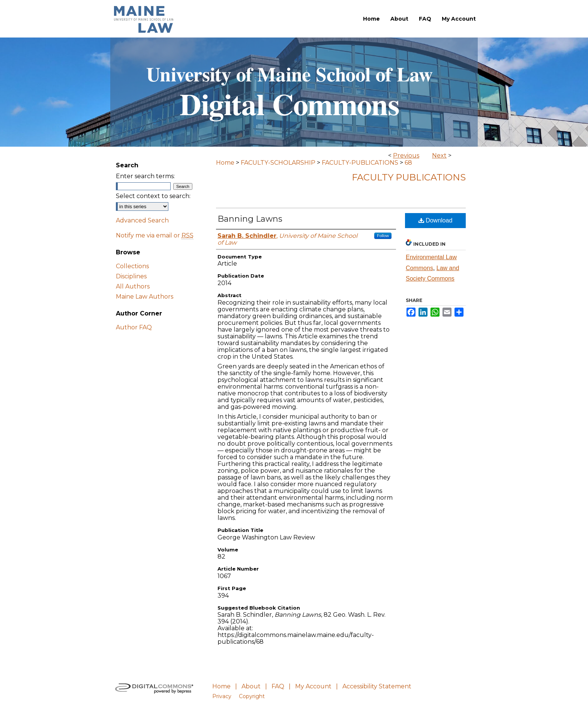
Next (439, 155)
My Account (313, 686)
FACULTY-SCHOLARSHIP (278, 163)
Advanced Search (142, 220)
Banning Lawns (250, 219)
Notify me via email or (155, 235)
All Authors (133, 286)
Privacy (222, 696)
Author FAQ (134, 327)
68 (408, 163)
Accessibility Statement (377, 686)
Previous (406, 155)
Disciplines (131, 276)
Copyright (252, 696)
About (251, 686)
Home (225, 163)
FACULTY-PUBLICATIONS (360, 163)
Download (436, 220)
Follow (383, 236)
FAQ (278, 686)
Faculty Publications (409, 177)
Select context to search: (153, 196)
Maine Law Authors (145, 297)
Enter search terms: (145, 176)
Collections (132, 266)
